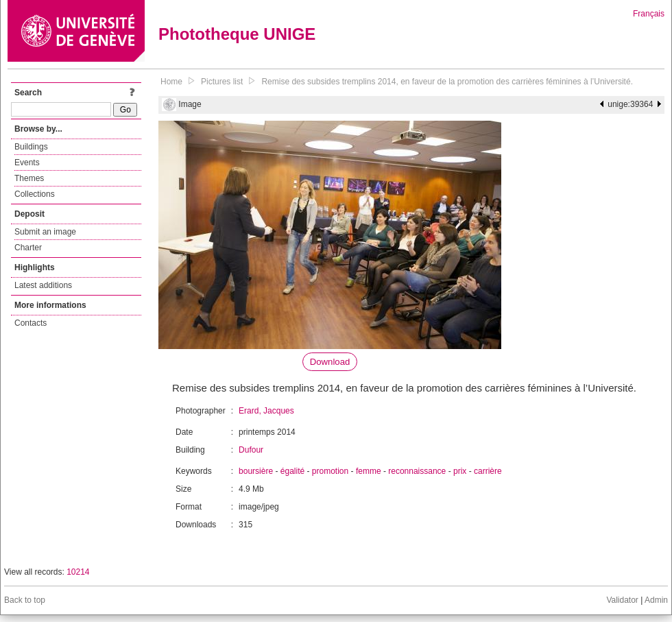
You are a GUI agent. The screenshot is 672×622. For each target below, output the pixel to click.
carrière (488, 471)
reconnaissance (417, 471)
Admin (656, 600)
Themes (29, 178)
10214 (78, 572)
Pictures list (222, 82)
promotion (330, 471)
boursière (256, 471)
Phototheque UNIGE (237, 34)
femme (369, 471)
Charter (28, 248)
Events (27, 163)
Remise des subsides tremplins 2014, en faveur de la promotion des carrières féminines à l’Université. (447, 82)
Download (330, 362)
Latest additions (43, 285)
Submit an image (45, 232)
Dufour (251, 450)
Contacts (31, 323)
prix (460, 471)
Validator (622, 600)
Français (649, 14)
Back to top (25, 600)
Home (171, 82)
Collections (35, 194)
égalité (292, 471)
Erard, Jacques (266, 411)
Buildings (31, 147)
